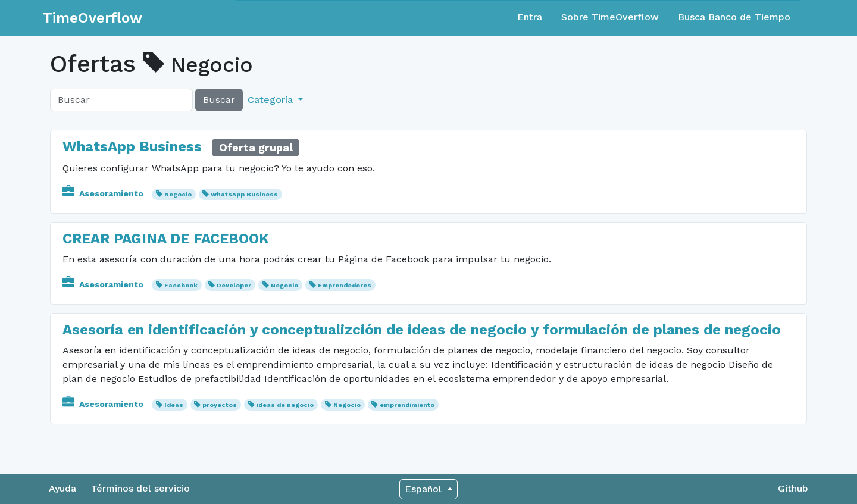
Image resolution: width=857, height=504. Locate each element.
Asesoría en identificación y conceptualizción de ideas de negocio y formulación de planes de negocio (422, 330)
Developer (234, 285)
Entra (530, 17)
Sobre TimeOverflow (610, 17)
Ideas (174, 405)
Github (793, 488)
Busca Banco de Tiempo (734, 17)
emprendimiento (407, 405)
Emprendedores (345, 285)
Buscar (219, 100)
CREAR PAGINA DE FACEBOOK (166, 239)
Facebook (181, 285)
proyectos (220, 405)
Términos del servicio (140, 488)
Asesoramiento (104, 193)
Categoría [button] (272, 100)
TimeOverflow (93, 18)
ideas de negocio (285, 405)
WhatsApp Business (132, 146)
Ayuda (62, 488)
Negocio (178, 194)
